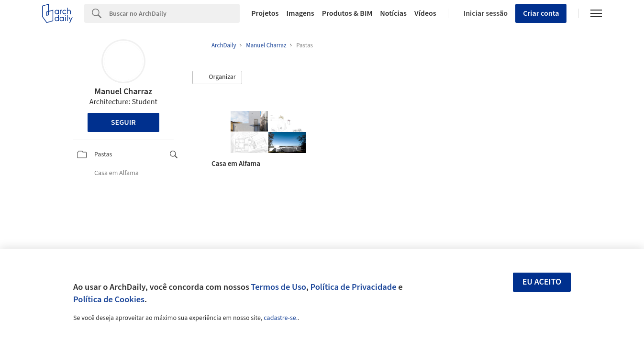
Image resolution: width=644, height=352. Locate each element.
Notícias (393, 13)
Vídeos (425, 13)
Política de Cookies (109, 299)
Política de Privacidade (353, 287)
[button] (217, 77)
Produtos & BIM (347, 13)
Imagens (300, 13)
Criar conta (541, 13)
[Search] (174, 13)
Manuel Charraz (123, 92)
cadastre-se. (281, 318)
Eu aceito (542, 282)
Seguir (123, 122)
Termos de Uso (279, 287)
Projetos (265, 13)
